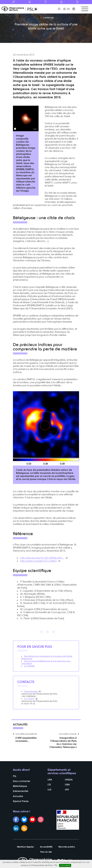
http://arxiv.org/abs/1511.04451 (39, 561)
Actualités (20, 725)
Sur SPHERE (29, 666)
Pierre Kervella (31, 692)
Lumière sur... (49, 18)
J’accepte (65, 865)
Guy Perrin (29, 699)
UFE (67, 790)
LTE (49, 785)
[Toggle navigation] (85, 9)
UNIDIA (69, 780)
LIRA (50, 780)
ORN (67, 785)
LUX (50, 790)
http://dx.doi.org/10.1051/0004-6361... (42, 558)
